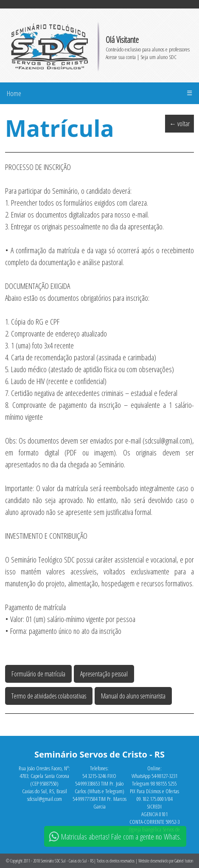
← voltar (179, 124)
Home (14, 93)
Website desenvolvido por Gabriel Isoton (166, 861)
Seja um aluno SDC (158, 57)
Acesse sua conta (121, 57)
